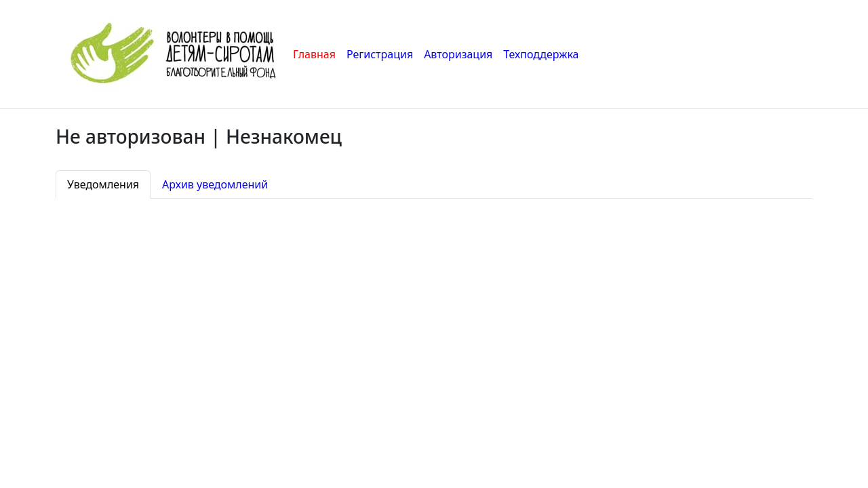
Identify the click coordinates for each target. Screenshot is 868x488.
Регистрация (380, 54)
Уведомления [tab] (103, 184)
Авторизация (458, 54)
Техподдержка (541, 54)
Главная (314, 54)
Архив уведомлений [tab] (215, 184)
